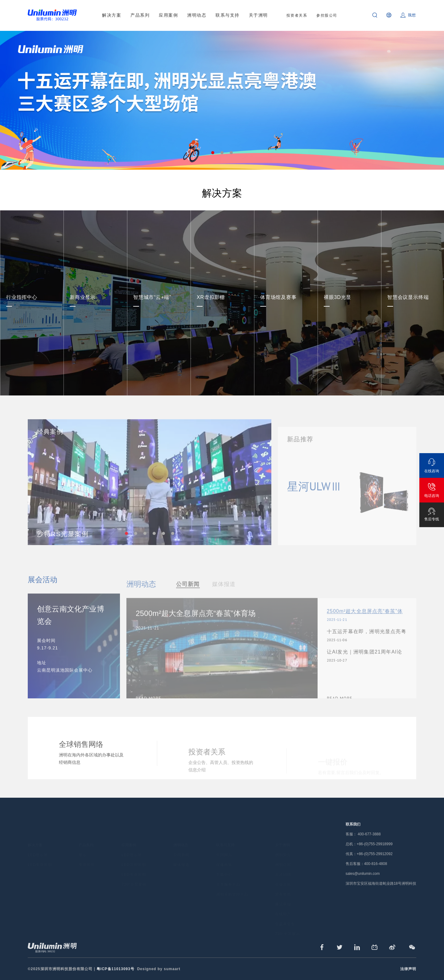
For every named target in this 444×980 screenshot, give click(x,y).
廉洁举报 (283, 897)
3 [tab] (231, 153)
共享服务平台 (228, 877)
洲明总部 (283, 857)
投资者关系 (297, 15)
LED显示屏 (38, 847)
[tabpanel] (222, 100)
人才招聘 (283, 867)
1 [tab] (213, 153)
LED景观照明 (134, 857)
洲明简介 (283, 847)
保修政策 (224, 857)
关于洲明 (258, 15)
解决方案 (112, 15)
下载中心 (224, 867)
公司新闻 (181, 847)
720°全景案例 (134, 877)
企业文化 (283, 877)
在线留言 (283, 907)
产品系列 (140, 15)
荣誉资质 (283, 887)
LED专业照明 (40, 857)
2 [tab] (222, 153)
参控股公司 (327, 15)
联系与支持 (228, 15)
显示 (83, 847)
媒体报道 (181, 857)
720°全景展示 (288, 926)
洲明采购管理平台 (232, 887)
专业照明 (87, 857)
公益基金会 (285, 916)
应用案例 (168, 15)
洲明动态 (197, 15)
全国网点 (224, 847)
